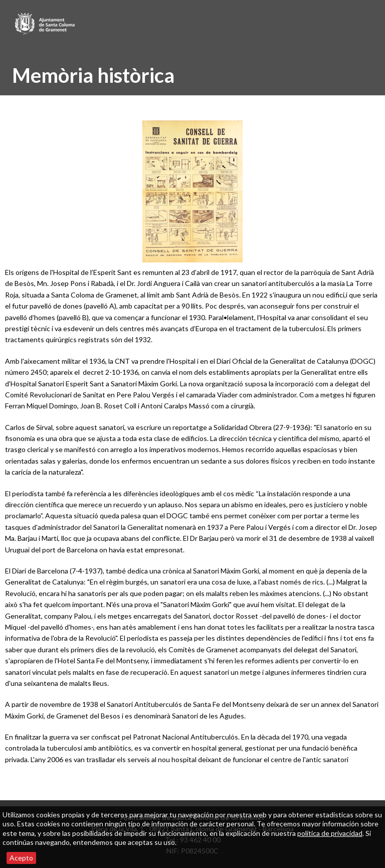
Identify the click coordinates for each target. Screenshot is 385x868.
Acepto (21, 858)
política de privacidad (330, 833)
